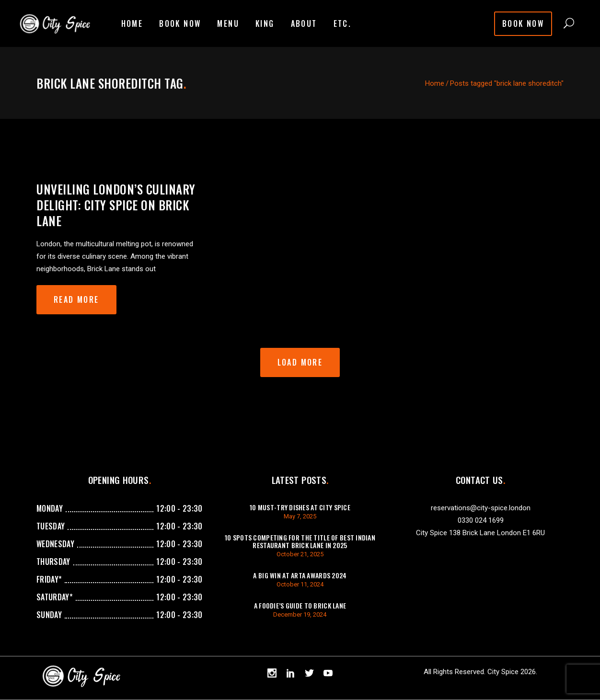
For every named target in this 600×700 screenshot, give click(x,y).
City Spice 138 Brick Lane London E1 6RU (480, 533)
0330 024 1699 (481, 520)
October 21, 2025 (300, 554)
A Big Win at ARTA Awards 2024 (300, 575)
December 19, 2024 (300, 614)
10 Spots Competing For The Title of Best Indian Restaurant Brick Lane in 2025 (300, 541)
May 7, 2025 (300, 516)
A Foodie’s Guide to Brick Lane (300, 605)
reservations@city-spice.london (481, 508)
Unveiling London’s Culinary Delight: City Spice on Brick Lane (116, 205)
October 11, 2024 (300, 584)
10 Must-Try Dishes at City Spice (300, 507)
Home (435, 83)
